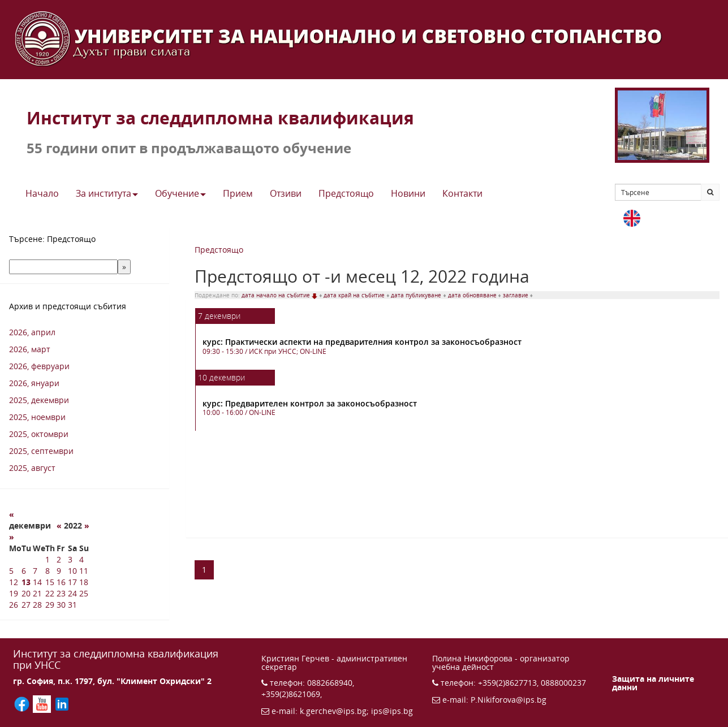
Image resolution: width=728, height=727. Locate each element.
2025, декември (39, 400)
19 (14, 593)
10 (72, 571)
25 (84, 593)
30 (61, 605)
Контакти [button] (462, 193)
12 (14, 582)
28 (37, 605)
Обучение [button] (180, 193)
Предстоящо (219, 250)
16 (61, 582)
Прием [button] (238, 193)
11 (84, 571)
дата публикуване (417, 295)
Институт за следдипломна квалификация (220, 118)
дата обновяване (473, 295)
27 (26, 605)
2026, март (30, 349)
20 (26, 593)
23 (61, 593)
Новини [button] (408, 193)
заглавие (516, 295)
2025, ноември (37, 417)
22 (50, 593)
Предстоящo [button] (346, 193)
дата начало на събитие (280, 295)
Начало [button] (42, 193)
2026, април (32, 332)
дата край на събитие (355, 295)
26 (14, 605)
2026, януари (34, 383)
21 (37, 593)
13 (26, 582)
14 (37, 582)
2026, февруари (39, 366)
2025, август (32, 468)
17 (72, 582)
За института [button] (107, 193)
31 (72, 605)
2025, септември (41, 451)
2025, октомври (39, 434)
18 (84, 582)
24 (72, 593)
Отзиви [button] (286, 193)
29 (50, 605)
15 (50, 582)
